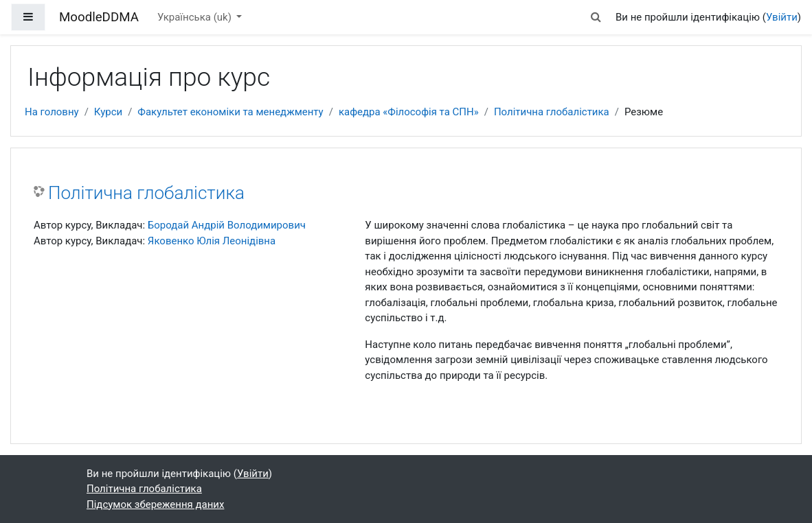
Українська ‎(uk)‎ (196, 17)
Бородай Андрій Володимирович (227, 225)
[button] (596, 17)
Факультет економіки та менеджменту (230, 112)
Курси (108, 112)
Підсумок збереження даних (155, 504)
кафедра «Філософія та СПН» (409, 112)
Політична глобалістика (552, 112)
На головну (52, 112)
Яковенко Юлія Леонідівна (212, 241)
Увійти (782, 17)
